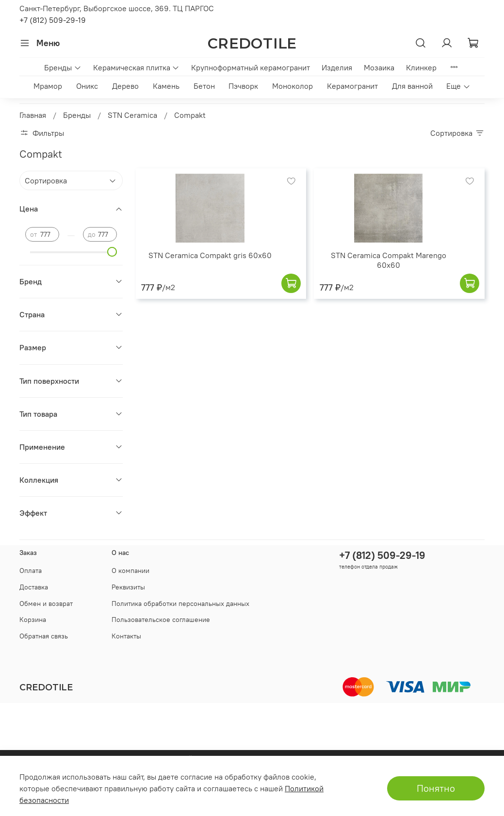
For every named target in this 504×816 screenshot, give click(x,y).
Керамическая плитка (136, 67)
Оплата (31, 571)
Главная (33, 115)
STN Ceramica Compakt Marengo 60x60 (389, 260)
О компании (130, 571)
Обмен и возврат (46, 604)
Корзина (33, 620)
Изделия (337, 67)
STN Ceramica (132, 115)
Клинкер (421, 67)
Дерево (125, 86)
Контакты (126, 636)
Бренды (63, 67)
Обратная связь (44, 636)
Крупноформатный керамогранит (251, 67)
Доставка (34, 587)
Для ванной (412, 86)
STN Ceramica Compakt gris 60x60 (210, 255)
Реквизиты (128, 587)
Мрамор (48, 86)
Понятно (436, 788)
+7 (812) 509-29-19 (53, 20)
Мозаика (379, 67)
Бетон (204, 86)
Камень (166, 86)
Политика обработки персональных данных (180, 604)
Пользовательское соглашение (161, 620)
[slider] (112, 252)
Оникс (87, 86)
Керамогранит (352, 86)
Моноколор (293, 86)
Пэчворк (243, 86)
